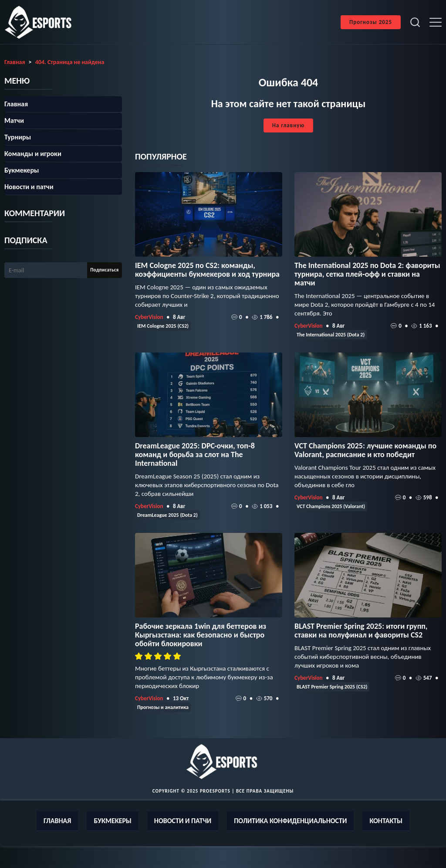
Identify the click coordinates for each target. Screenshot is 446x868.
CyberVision (149, 317)
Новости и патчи (29, 187)
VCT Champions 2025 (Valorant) (331, 506)
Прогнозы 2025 (371, 22)
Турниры (18, 137)
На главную (288, 125)
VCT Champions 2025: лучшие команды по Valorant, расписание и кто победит (365, 450)
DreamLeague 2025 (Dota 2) (167, 515)
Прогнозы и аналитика (163, 707)
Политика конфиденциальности (290, 821)
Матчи (14, 120)
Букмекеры (22, 170)
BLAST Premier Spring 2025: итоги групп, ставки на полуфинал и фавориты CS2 (361, 631)
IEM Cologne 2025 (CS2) (163, 326)
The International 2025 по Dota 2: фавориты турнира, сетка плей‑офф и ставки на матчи (367, 274)
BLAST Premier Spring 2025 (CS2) (332, 687)
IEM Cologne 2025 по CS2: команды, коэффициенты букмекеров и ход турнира (207, 270)
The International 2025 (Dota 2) (331, 335)
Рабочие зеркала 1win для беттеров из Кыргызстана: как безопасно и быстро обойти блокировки (201, 635)
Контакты (386, 821)
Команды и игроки (33, 154)
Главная (16, 104)
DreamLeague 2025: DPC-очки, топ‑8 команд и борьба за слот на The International (195, 454)
